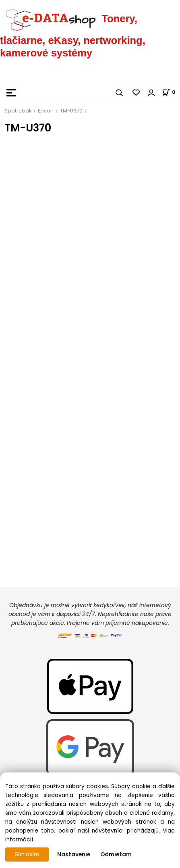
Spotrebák (18, 111)
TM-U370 (71, 111)
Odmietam (116, 854)
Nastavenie (74, 854)
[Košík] (171, 92)
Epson (46, 111)
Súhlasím (27, 854)
